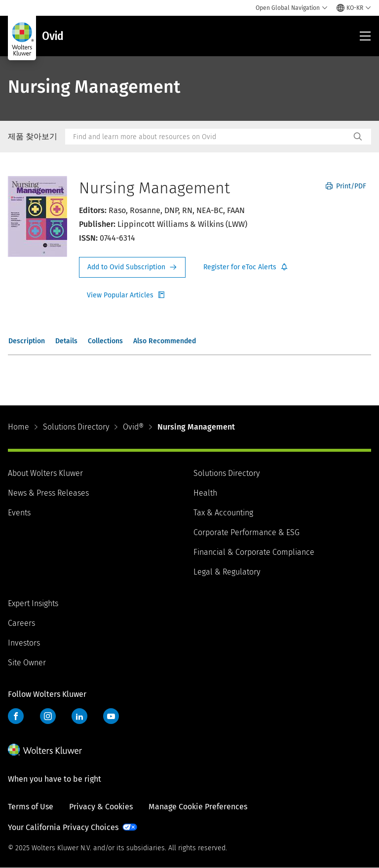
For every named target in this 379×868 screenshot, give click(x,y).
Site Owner (27, 663)
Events (19, 513)
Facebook (16, 716)
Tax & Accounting (223, 513)
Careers (21, 623)
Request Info (132, 267)
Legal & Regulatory (227, 572)
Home (19, 427)
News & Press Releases (48, 493)
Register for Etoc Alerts (246, 267)
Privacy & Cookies (101, 807)
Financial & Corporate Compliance (254, 552)
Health (205, 493)
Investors (24, 643)
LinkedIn (79, 716)
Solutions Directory (76, 427)
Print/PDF (346, 186)
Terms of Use (31, 807)
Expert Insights (33, 603)
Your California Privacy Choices (63, 827)
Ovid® (133, 427)
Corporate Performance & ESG (246, 532)
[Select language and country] (354, 8)
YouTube (111, 716)
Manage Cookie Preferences (198, 807)
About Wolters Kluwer (45, 473)
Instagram (48, 716)
